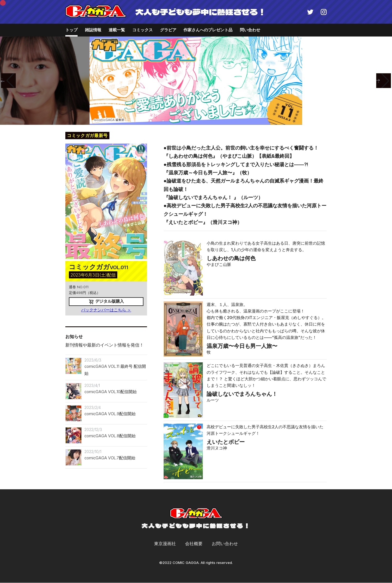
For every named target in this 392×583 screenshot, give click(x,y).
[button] (8, 81)
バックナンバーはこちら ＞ (106, 310)
